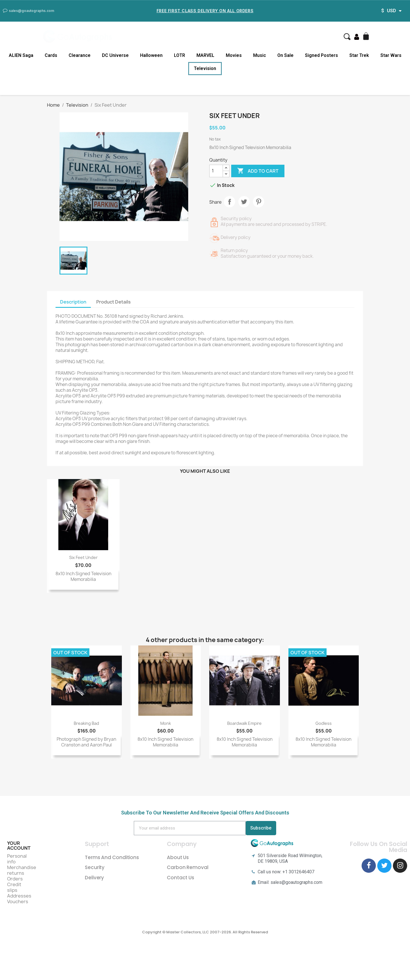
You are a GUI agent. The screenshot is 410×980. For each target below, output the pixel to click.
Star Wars (391, 55)
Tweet (244, 202)
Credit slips (14, 887)
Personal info (17, 859)
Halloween (151, 55)
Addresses (19, 896)
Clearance (80, 55)
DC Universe (115, 55)
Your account (19, 846)
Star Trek (359, 55)
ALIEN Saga (21, 55)
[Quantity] (216, 171)
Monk (166, 723)
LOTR (180, 55)
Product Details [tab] (113, 302)
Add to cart (258, 171)
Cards (51, 55)
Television (205, 68)
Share (229, 202)
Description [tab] (73, 302)
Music (260, 55)
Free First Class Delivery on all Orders (205, 11)
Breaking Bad (86, 723)
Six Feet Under (83, 557)
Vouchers (18, 901)
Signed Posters (321, 55)
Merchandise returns (22, 870)
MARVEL (205, 55)
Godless (324, 723)
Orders (15, 879)
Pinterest (259, 202)
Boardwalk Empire (244, 723)
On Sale (285, 55)
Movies (234, 55)
